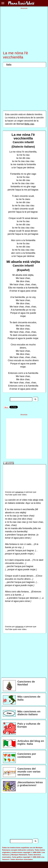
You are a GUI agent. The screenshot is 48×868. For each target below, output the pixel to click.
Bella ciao (29, 124)
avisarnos (19, 492)
